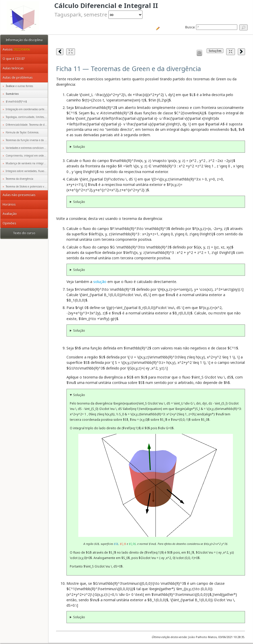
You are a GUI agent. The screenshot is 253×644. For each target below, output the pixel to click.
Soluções (215, 51)
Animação (156, 485)
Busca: (211, 27)
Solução (79, 147)
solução (100, 282)
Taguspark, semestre (98, 14)
